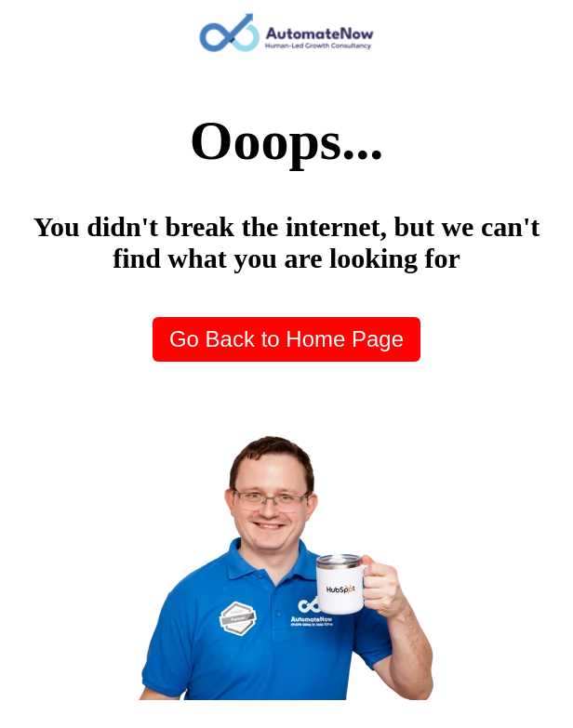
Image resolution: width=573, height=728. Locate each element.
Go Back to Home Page (286, 339)
